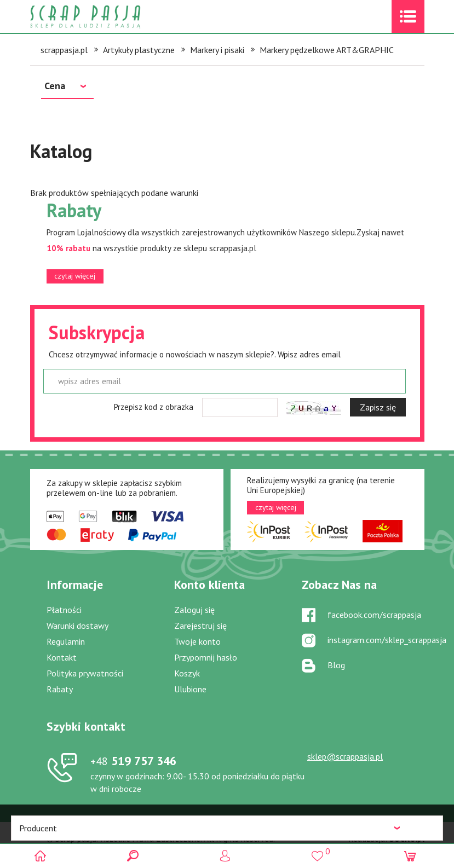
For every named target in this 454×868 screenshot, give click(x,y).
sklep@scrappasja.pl (345, 756)
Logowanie (227, 856)
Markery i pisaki (217, 50)
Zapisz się (378, 407)
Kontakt (62, 657)
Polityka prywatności (85, 673)
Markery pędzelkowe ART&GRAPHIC (327, 50)
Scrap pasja (109, 17)
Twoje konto (197, 641)
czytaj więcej (75, 276)
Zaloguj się (194, 610)
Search (134, 856)
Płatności (64, 610)
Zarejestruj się (200, 626)
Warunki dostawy (77, 626)
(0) (412, 856)
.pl (407, 839)
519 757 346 (133, 761)
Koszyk (187, 673)
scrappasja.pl (64, 50)
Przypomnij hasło (206, 657)
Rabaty (60, 689)
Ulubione (190, 689)
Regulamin (66, 641)
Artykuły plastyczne (139, 50)
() (320, 851)
